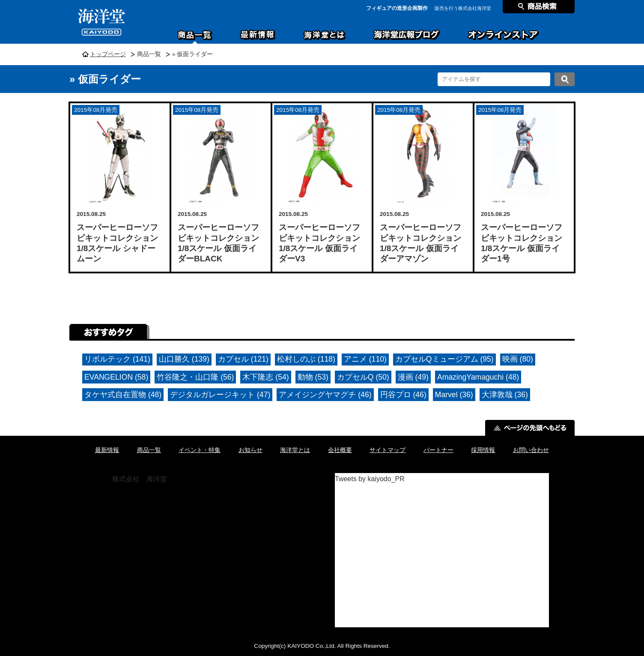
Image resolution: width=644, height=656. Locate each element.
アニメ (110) (365, 359)
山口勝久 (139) (184, 359)
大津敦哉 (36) (505, 395)
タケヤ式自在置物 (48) (123, 395)
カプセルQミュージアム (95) (444, 359)
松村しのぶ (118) (306, 359)
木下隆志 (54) (265, 377)
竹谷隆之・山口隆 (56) (195, 377)
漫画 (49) (413, 377)
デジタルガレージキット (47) (220, 395)
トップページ (108, 54)
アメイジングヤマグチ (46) (325, 395)
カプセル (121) (243, 359)
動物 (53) (313, 377)
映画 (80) (518, 359)
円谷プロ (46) (403, 395)
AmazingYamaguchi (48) (478, 377)
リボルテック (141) (117, 359)
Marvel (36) (454, 395)
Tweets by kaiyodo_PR (370, 479)
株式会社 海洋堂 (140, 479)
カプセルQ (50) (363, 377)
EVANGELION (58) (116, 377)
